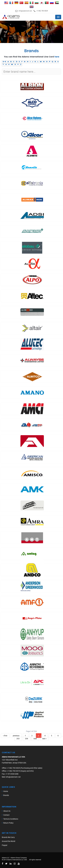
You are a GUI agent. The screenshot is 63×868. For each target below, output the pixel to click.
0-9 (4, 62)
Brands (6, 795)
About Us (7, 811)
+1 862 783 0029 (42, 11)
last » (44, 739)
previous (16, 736)
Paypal (4, 845)
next (35, 739)
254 (27, 739)
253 (18, 739)
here (57, 57)
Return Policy (8, 823)
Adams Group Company (19, 858)
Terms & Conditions (11, 819)
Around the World (9, 841)
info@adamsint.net (25, 11)
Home (6, 791)
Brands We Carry (8, 837)
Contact (6, 815)
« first (5, 736)
